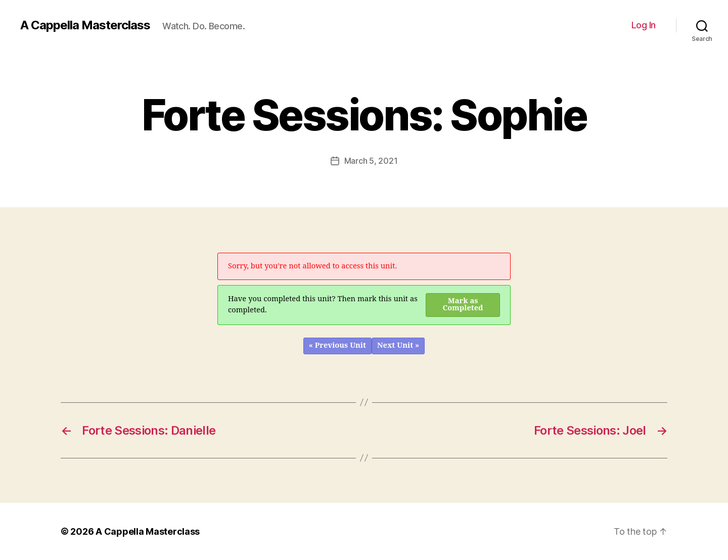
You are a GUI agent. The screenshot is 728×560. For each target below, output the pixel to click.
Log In (644, 25)
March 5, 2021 (371, 161)
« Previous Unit (337, 345)
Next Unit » (398, 345)
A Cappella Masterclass (85, 25)
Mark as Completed (463, 305)
